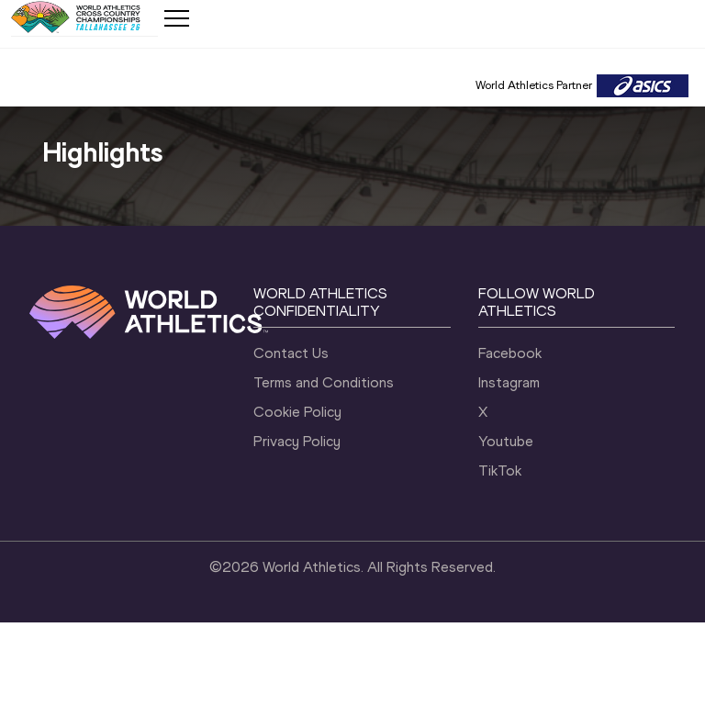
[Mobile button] (176, 18)
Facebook (510, 353)
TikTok (500, 470)
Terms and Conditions (324, 382)
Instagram (509, 382)
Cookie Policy (297, 412)
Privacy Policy (297, 441)
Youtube (506, 441)
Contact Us (291, 353)
